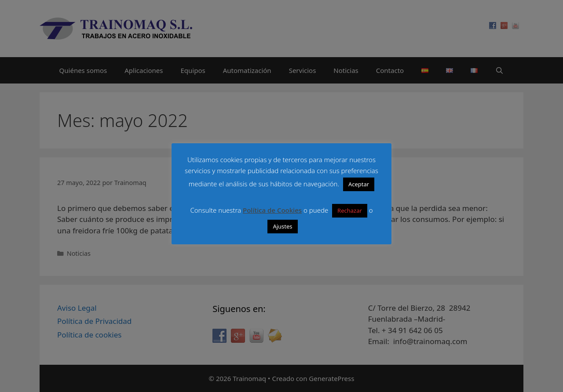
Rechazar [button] (350, 211)
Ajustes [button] (282, 226)
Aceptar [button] (359, 184)
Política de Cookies (272, 210)
